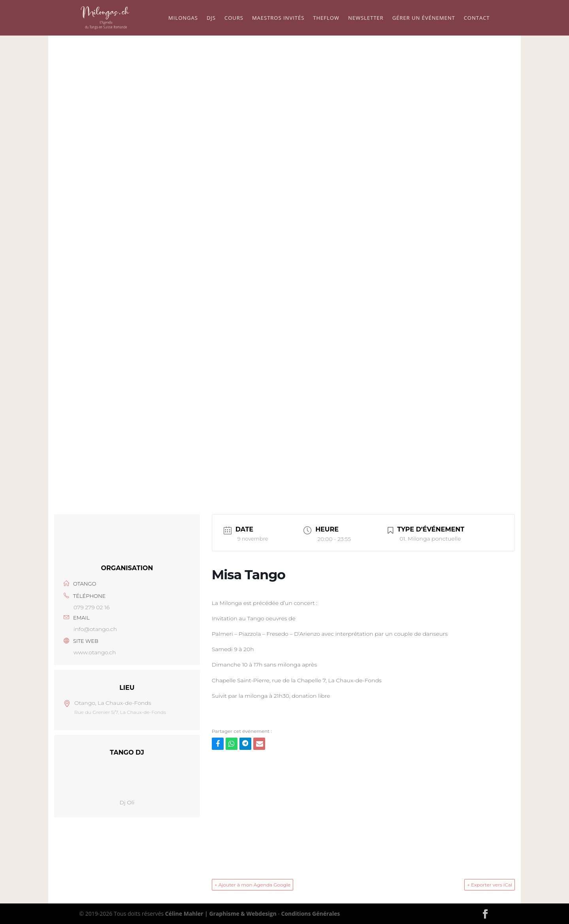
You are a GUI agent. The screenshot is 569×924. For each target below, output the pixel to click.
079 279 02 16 (91, 607)
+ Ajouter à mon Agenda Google (253, 885)
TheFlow (326, 18)
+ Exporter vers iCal (490, 885)
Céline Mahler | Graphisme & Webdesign (221, 914)
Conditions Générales (310, 914)
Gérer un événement (424, 18)
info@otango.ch (95, 629)
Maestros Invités (278, 18)
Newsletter (366, 18)
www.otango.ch (95, 652)
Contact (477, 18)
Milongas (183, 18)
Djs (211, 18)
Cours (234, 18)
